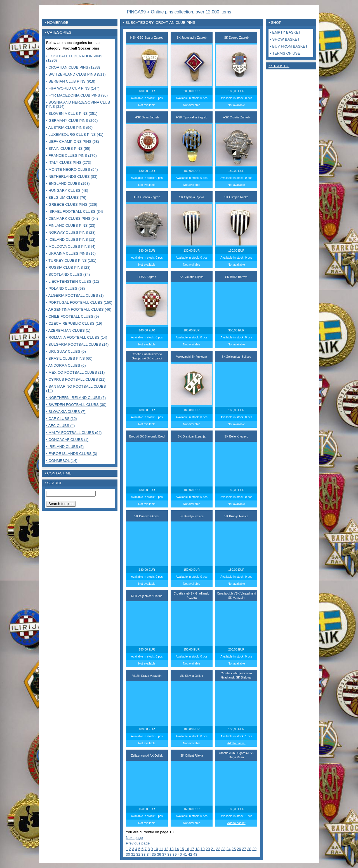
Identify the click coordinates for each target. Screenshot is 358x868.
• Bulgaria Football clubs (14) (77, 344)
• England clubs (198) (68, 183)
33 (144, 854)
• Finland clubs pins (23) (71, 225)
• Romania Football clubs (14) (77, 337)
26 (239, 849)
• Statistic (279, 66)
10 (156, 849)
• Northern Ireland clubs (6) (76, 398)
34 (149, 854)
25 (234, 849)
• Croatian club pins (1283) (73, 67)
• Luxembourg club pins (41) (75, 134)
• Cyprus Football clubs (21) (76, 379)
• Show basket (285, 39)
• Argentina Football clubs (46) (79, 309)
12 (166, 849)
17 (192, 849)
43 (195, 854)
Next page (134, 838)
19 (203, 849)
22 (218, 849)
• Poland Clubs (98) (66, 288)
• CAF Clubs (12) (62, 419)
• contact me (58, 473)
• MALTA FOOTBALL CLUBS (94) (74, 433)
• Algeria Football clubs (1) (75, 295)
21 (213, 849)
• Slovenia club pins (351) (72, 114)
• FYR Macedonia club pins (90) (77, 95)
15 (182, 849)
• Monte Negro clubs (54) (72, 169)
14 (177, 849)
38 (169, 854)
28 (249, 849)
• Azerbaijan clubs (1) (68, 330)
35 (154, 854)
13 (172, 849)
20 (208, 849)
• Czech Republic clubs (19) (74, 323)
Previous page (138, 843)
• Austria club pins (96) (69, 127)
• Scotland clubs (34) (68, 274)
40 (180, 854)
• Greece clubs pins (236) (72, 204)
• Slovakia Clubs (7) (66, 412)
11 (161, 849)
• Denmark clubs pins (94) (72, 218)
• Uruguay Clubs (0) (66, 351)
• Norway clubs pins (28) (71, 232)
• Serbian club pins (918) (71, 81)
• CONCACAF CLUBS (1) (67, 440)
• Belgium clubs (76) (66, 197)
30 (128, 854)
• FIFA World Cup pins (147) (73, 88)
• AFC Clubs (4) (60, 426)
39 (175, 854)
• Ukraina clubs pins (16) (71, 253)
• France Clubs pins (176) (71, 155)
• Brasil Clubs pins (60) (69, 358)
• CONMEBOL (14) (62, 461)
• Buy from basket (289, 46)
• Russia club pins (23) (68, 267)
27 (244, 849)
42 (190, 854)
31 (133, 854)
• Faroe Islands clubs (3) (72, 454)
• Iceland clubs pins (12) (71, 239)
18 (197, 849)
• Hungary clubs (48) (67, 190)
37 (164, 854)
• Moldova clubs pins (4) (71, 246)
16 (187, 849)
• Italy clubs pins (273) (69, 162)
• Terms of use (285, 53)
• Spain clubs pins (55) (68, 148)
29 (254, 849)
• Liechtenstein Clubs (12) (73, 281)
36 (159, 854)
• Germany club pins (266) (72, 121)
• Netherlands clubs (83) (72, 176)
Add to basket (236, 743)
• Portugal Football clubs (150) (79, 302)
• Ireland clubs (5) (65, 447)
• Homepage (56, 23)
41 (185, 854)
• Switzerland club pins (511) (76, 74)
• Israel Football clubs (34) (75, 211)
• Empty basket (285, 32)
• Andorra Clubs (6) (66, 365)
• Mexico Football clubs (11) (75, 372)
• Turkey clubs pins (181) (71, 260)
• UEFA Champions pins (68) (73, 141)
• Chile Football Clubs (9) (73, 316)
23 (223, 849)
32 (138, 854)
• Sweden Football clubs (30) (76, 405)
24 (229, 849)
